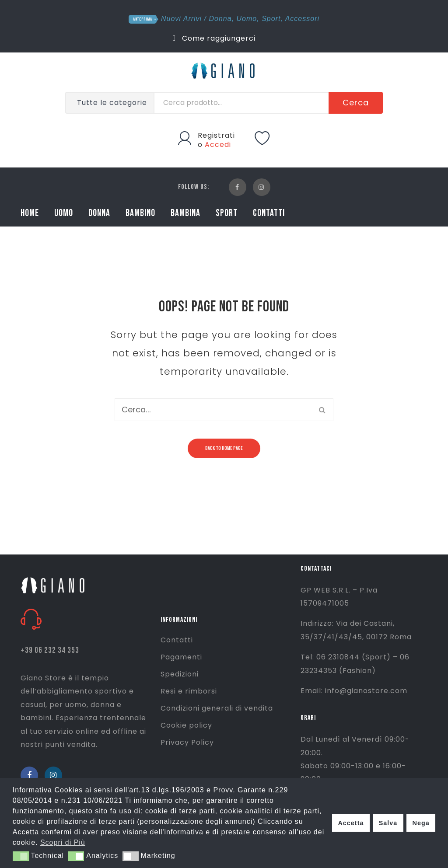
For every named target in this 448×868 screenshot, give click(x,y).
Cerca (356, 103)
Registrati (216, 135)
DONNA (99, 213)
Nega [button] (421, 823)
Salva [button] (388, 823)
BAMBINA (185, 213)
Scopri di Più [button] (63, 842)
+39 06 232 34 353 (50, 650)
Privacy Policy (187, 742)
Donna (220, 19)
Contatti (177, 640)
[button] (21, 856)
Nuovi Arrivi (181, 19)
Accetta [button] (351, 823)
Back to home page (224, 448)
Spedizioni (180, 674)
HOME (30, 213)
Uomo (247, 19)
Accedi (218, 145)
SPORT (227, 213)
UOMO (64, 213)
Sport (271, 19)
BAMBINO (140, 213)
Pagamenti (181, 657)
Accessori (302, 19)
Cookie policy (186, 725)
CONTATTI (269, 213)
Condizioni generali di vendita (217, 708)
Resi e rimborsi (189, 691)
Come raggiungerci (214, 38)
